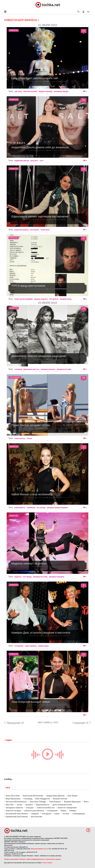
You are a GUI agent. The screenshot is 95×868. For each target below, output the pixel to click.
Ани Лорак (72, 796)
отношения (19, 646)
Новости (14, 30)
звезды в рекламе (45, 92)
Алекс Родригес (31, 646)
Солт (42, 161)
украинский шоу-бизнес (17, 817)
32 (84, 516)
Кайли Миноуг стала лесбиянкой (32, 494)
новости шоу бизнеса (34, 811)
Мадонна (18, 577)
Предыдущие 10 (15, 723)
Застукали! (15, 377)
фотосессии (37, 817)
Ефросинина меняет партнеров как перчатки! (40, 216)
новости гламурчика (67, 808)
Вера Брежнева (13, 799)
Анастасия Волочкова (33, 796)
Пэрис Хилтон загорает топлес (31, 425)
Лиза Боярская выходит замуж (31, 702)
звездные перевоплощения (57, 508)
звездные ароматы (48, 369)
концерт (30, 808)
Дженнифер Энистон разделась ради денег (39, 356)
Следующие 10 (80, 723)
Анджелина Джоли (22, 161)
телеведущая (79, 814)
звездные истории (64, 369)
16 (84, 169)
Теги (8, 788)
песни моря (45, 230)
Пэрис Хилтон (20, 439)
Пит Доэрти (54, 299)
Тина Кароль (55, 802)
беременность (43, 805)
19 (84, 378)
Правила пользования (11, 859)
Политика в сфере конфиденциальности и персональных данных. (40, 859)
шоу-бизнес (35, 230)
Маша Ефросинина (21, 230)
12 (84, 655)
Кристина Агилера (30, 92)
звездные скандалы (57, 577)
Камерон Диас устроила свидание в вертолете (41, 633)
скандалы (47, 814)
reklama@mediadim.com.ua (39, 849)
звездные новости (14, 808)
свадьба (35, 814)
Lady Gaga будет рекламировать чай (35, 78)
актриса (29, 805)
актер (19, 805)
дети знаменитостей (62, 805)
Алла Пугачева (13, 796)
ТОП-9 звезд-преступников (28, 286)
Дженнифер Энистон (31, 369)
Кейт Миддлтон (43, 799)
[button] (83, 12)
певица (73, 811)
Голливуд (18, 369)
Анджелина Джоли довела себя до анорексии (40, 147)
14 (84, 31)
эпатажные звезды (61, 92)
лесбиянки (31, 508)
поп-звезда (41, 508)
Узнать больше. (47, 863)
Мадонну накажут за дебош (29, 563)
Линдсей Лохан (66, 299)
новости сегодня (13, 811)
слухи (57, 814)
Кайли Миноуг (20, 508)
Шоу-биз (10, 805)
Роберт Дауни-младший (23, 299)
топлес (29, 439)
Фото (86, 802)
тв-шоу (66, 814)
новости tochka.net (46, 808)
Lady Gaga (18, 92)
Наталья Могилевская (16, 802)
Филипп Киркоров (72, 802)
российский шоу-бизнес (17, 814)
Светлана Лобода (38, 802)
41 (84, 100)
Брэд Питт (34, 161)
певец (63, 811)
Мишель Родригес (41, 299)
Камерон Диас (43, 646)
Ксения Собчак (60, 799)
